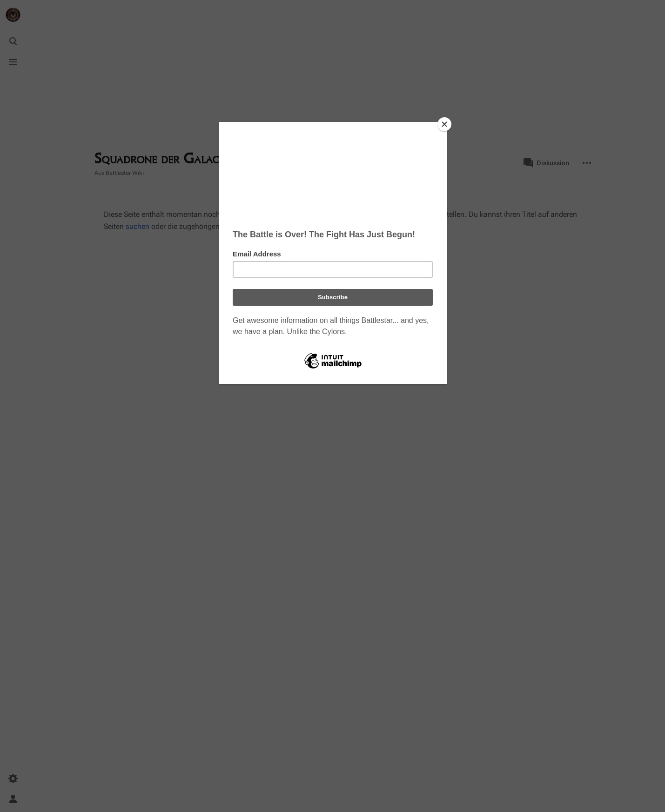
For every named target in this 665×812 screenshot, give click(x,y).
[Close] (444, 124)
